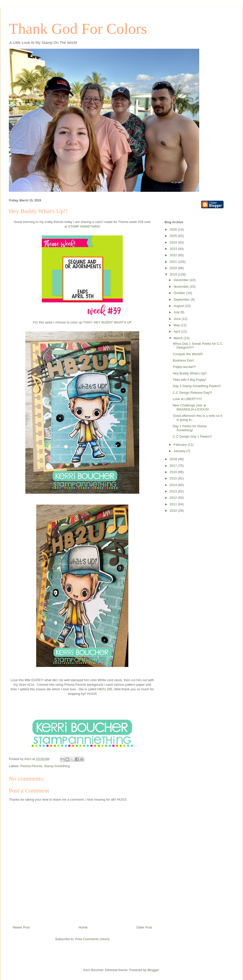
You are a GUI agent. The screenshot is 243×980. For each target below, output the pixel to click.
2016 (174, 472)
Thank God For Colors (78, 29)
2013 (174, 491)
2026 (174, 229)
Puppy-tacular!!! (184, 367)
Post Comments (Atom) (92, 939)
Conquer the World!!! (188, 354)
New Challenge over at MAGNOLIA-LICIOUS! (191, 407)
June (178, 319)
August (179, 306)
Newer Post (21, 927)
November (182, 287)
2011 (174, 504)
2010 (174, 511)
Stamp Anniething (57, 766)
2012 (174, 498)
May (177, 325)
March (179, 338)
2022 (174, 255)
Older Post (144, 927)
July (177, 312)
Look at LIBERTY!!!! (187, 399)
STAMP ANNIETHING (84, 226)
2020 (174, 268)
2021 (174, 262)
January (180, 451)
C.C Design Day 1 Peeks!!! (192, 436)
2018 (174, 459)
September (182, 299)
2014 (174, 485)
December (182, 280)
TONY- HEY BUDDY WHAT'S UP (107, 322)
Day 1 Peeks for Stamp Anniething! (190, 428)
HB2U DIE (105, 689)
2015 (174, 478)
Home (83, 927)
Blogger (153, 970)
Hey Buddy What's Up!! (190, 373)
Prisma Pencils (31, 766)
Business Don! (183, 360)
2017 (174, 466)
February (181, 445)
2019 (174, 274)
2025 (174, 236)
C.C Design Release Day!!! (192, 393)
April (177, 331)
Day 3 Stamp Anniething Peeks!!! (197, 386)
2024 (174, 242)
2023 (174, 249)
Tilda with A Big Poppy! (189, 380)
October (180, 293)
